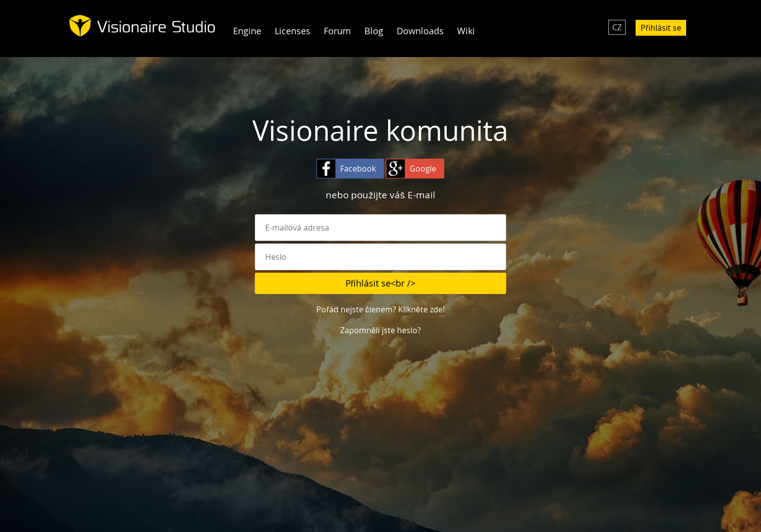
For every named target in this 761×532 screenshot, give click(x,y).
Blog (374, 31)
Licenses (293, 31)
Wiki (466, 31)
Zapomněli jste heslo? (380, 330)
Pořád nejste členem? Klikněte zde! (380, 309)
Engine (247, 31)
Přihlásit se (661, 28)
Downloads (420, 31)
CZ (617, 27)
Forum (337, 31)
